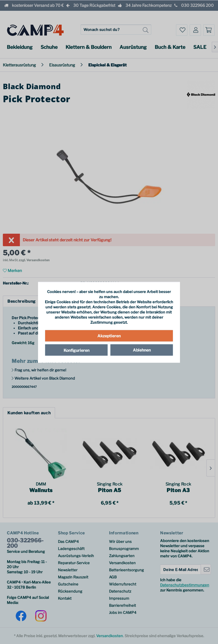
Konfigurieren (76, 350)
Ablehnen (142, 350)
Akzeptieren (109, 335)
